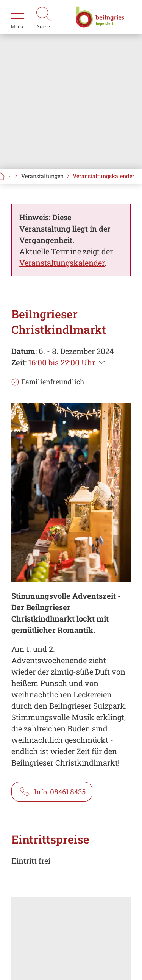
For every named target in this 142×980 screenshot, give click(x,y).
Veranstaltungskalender (104, 176)
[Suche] (44, 17)
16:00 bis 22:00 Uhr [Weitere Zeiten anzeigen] (62, 362)
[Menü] (17, 17)
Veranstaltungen (42, 176)
